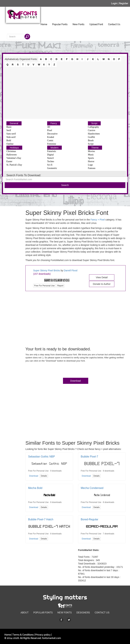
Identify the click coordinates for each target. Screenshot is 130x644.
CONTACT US (102, 613)
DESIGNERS (83, 613)
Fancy (54, 123)
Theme (95, 148)
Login (114, 3)
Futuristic (52, 151)
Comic (50, 140)
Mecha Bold (35, 488)
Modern (54, 148)
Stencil (50, 158)
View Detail (102, 277)
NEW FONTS (65, 613)
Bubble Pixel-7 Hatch (41, 519)
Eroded (51, 137)
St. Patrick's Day (14, 165)
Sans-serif (11, 134)
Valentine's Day (14, 158)
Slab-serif (11, 137)
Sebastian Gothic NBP (42, 457)
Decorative (52, 134)
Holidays (14, 148)
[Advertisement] (65, 93)
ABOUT (25, 613)
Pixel (50, 130)
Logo (90, 165)
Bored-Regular (90, 519)
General (14, 123)
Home (44, 24)
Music (91, 155)
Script (94, 123)
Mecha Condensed (92, 488)
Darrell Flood (71, 270)
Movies (91, 151)
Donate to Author (102, 284)
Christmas (11, 151)
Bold (9, 140)
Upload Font (96, 24)
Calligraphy (93, 127)
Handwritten (94, 134)
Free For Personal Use (44, 286)
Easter (9, 161)
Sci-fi (50, 165)
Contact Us (114, 24)
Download (75, 381)
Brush (91, 140)
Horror (91, 161)
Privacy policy (43, 635)
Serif (9, 130)
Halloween (12, 155)
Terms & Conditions (23, 635)
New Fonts (78, 24)
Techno (51, 161)
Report (60, 286)
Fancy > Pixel (98, 220)
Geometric (52, 168)
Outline (10, 144)
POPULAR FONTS (43, 613)
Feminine (52, 144)
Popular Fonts (60, 24)
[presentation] (51, 371)
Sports (91, 158)
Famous (92, 168)
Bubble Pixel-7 (90, 457)
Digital (50, 155)
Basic (9, 127)
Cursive (92, 130)
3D (49, 127)
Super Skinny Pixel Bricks (47, 270)
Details (44, 476)
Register (124, 3)
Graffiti (91, 137)
